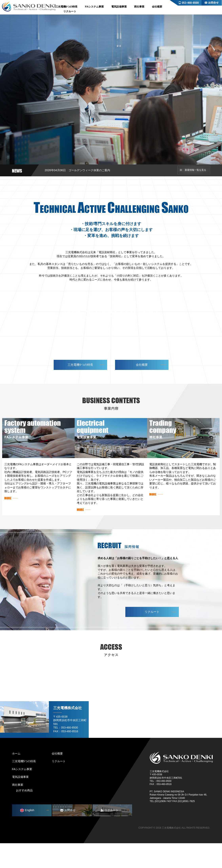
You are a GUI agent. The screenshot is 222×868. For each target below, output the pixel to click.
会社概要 (157, 7)
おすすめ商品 (24, 815)
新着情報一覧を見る (195, 170)
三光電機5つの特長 (67, 7)
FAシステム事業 (94, 7)
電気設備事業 (119, 7)
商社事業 (139, 7)
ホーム (16, 778)
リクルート (70, 11)
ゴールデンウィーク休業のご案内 (89, 170)
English (27, 835)
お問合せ (212, 3)
